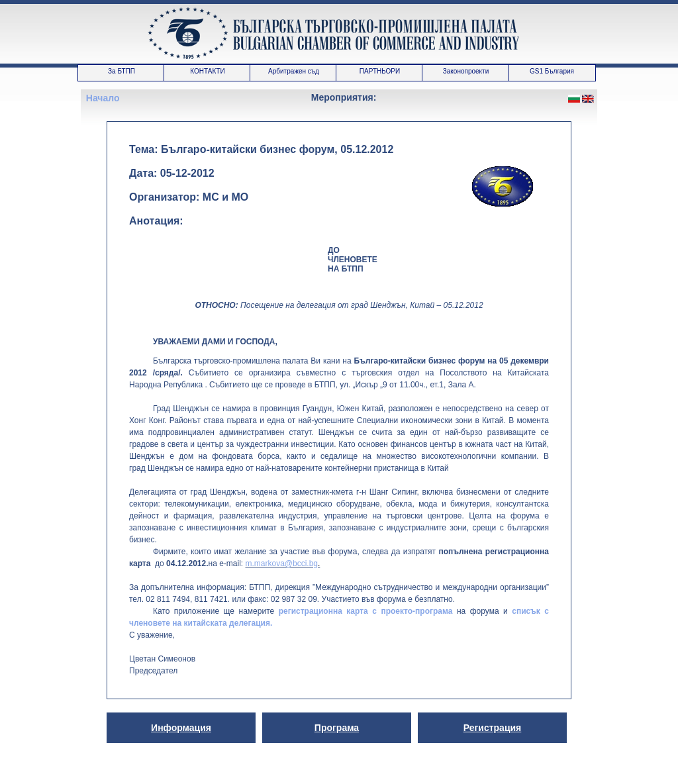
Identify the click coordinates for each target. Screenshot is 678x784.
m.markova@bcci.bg (281, 563)
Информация (181, 728)
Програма (337, 728)
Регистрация (493, 728)
